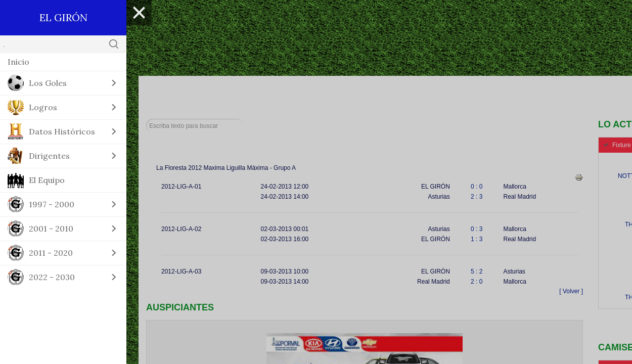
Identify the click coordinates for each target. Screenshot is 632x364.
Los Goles (48, 83)
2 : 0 (477, 282)
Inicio (18, 62)
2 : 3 (477, 197)
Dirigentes (49, 156)
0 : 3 (477, 229)
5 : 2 (477, 271)
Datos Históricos (62, 131)
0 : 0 (477, 187)
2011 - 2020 (51, 253)
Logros (43, 107)
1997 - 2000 (52, 204)
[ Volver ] (571, 291)
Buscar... (146, 119)
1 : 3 (477, 239)
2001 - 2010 (51, 229)
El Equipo (47, 180)
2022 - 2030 (52, 277)
